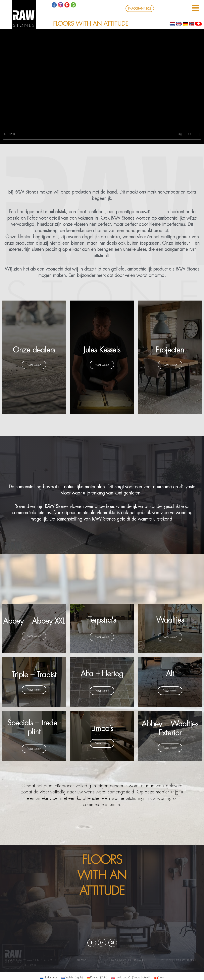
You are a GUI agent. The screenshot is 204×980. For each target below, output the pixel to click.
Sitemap (81, 961)
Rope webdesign (186, 962)
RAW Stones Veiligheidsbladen (127, 961)
